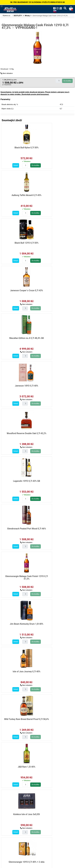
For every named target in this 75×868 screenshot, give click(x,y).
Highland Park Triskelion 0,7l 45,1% (55, 529)
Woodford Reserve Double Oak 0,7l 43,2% (19, 291)
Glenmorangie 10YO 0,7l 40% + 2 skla (55, 481)
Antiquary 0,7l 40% (55, 575)
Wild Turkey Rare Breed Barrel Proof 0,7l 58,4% (19, 434)
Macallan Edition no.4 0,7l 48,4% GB (19, 244)
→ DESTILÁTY (17, 16)
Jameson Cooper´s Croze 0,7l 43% (55, 196)
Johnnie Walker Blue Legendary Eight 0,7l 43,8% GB (55, 671)
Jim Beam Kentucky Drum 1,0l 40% (19, 386)
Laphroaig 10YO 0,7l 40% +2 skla (19, 717)
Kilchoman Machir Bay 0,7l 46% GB (19, 529)
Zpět (37, 851)
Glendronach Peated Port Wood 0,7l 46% (19, 339)
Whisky (27, 16)
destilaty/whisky (10, 843)
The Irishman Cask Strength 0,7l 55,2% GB (19, 624)
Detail (8, 165)
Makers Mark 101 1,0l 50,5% (55, 717)
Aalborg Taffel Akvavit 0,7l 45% (55, 148)
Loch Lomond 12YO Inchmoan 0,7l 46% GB (19, 576)
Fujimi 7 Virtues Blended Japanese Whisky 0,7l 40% (55, 766)
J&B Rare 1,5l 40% (55, 433)
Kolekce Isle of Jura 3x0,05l (19, 480)
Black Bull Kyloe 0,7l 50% (19, 148)
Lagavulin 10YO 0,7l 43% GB (55, 290)
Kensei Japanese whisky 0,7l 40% (19, 812)
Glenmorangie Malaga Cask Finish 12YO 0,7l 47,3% (55, 339)
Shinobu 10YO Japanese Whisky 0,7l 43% (55, 814)
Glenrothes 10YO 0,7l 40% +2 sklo (19, 766)
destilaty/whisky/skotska (13, 845)
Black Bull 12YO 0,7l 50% (19, 195)
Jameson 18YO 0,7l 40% (55, 243)
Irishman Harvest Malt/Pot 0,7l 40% (55, 624)
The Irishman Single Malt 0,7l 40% (19, 671)
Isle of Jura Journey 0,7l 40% (55, 385)
